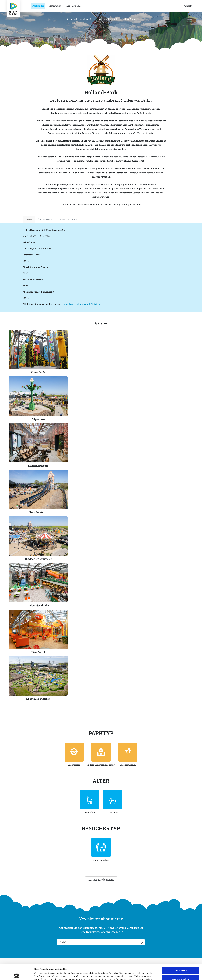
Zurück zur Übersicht (101, 880)
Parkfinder (113, 19)
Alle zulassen (180, 955)
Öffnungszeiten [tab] (46, 220)
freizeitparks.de (98, 19)
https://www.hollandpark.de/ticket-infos (83, 304)
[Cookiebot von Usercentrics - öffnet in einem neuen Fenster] (17, 975)
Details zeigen (137, 975)
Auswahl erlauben (180, 963)
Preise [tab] (29, 220)
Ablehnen (180, 972)
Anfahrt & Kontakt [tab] (68, 220)
